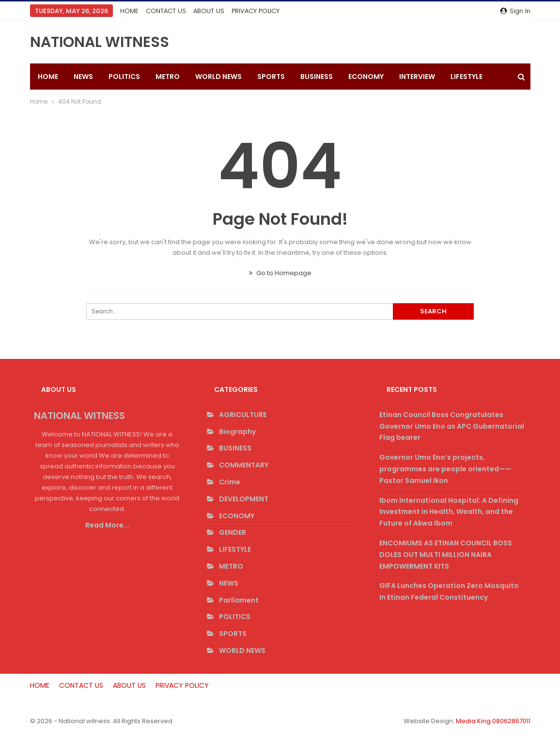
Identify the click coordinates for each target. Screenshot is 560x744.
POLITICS (124, 77)
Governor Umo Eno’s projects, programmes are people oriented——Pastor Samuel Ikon (445, 469)
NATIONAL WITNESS (100, 42)
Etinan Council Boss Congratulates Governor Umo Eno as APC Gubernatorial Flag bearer (452, 426)
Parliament (239, 600)
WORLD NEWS (218, 77)
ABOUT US (209, 11)
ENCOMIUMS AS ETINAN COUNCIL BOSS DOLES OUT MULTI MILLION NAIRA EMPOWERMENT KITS (446, 555)
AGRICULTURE (243, 415)
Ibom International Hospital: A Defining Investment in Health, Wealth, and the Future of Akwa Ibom (449, 512)
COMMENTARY (244, 465)
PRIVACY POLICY (256, 11)
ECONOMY (366, 77)
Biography (237, 432)
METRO (168, 77)
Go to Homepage (280, 273)
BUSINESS (317, 77)
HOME (129, 11)
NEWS (83, 77)
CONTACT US (166, 11)
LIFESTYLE (467, 77)
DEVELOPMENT (244, 499)
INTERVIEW (417, 77)
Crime (230, 482)
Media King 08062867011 (493, 721)
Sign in (515, 11)
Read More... (107, 525)
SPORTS (271, 77)
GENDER (233, 532)
